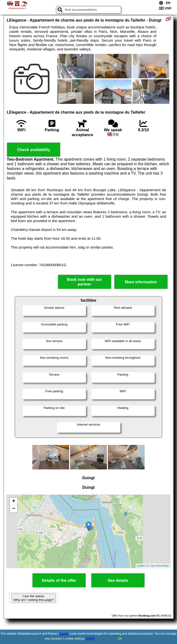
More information (141, 282)
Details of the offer (59, 580)
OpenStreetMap (159, 566)
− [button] (14, 509)
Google (64, 634)
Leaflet (141, 566)
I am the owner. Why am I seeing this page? (34, 598)
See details (118, 580)
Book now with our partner (84, 282)
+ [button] (14, 501)
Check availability (34, 150)
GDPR (90, 639)
